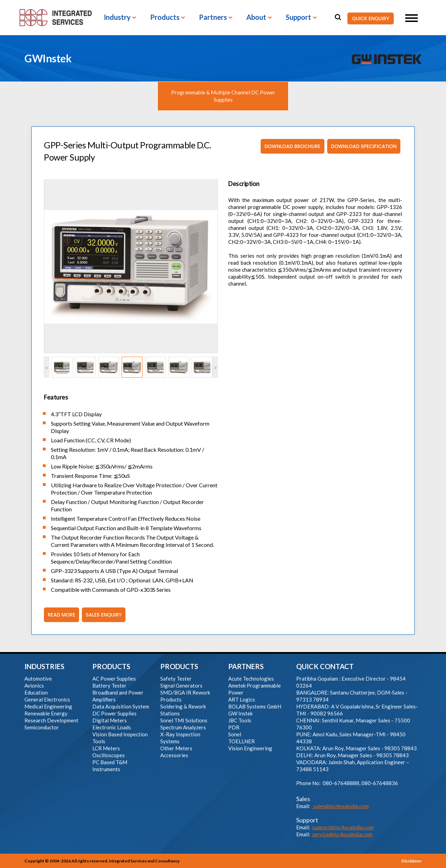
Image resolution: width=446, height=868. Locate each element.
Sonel (235, 734)
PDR (234, 727)
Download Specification (362, 146)
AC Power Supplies (114, 679)
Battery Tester (109, 685)
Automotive (38, 679)
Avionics (34, 685)
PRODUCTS (111, 666)
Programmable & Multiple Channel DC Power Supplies (223, 96)
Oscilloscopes (109, 755)
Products (165, 17)
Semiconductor (42, 727)
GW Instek (240, 713)
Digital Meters (110, 720)
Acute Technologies (251, 679)
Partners (213, 17)
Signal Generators (181, 685)
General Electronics (47, 699)
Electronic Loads (112, 727)
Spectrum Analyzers (183, 727)
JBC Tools (240, 720)
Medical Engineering (48, 706)
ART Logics (242, 699)
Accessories (174, 755)
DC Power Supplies (114, 713)
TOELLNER (241, 741)
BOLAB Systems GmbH (255, 706)
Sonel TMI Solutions (184, 720)
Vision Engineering (250, 748)
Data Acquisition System (121, 706)
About (256, 17)
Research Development (51, 720)
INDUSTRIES (44, 666)
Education (36, 692)
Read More (60, 615)
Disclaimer (412, 861)
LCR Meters (106, 748)
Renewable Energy (46, 713)
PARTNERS (246, 666)
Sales (303, 799)
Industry (117, 17)
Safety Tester (176, 679)
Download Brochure (291, 146)
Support (298, 17)
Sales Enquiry (102, 615)
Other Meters (176, 748)
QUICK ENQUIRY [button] (368, 18)
